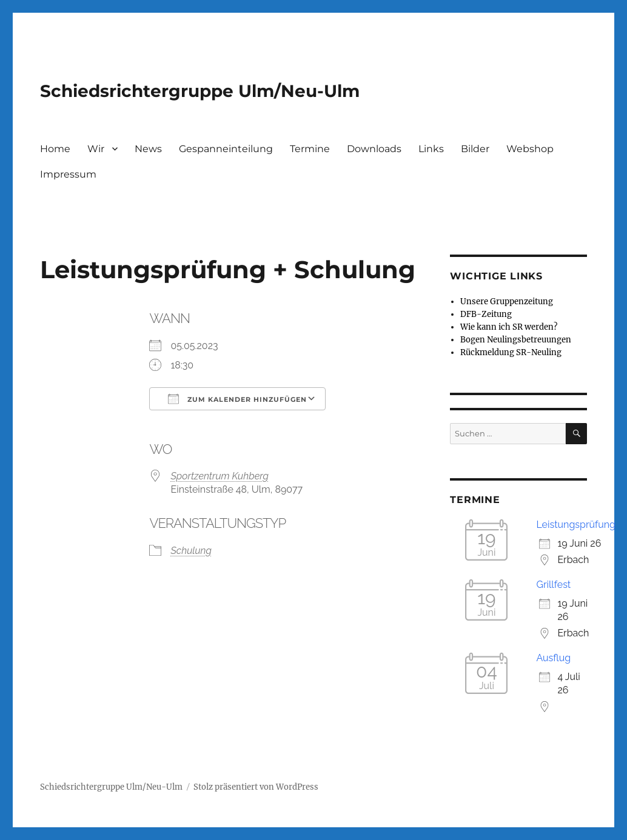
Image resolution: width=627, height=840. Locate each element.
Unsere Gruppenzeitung (507, 302)
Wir (96, 149)
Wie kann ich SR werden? (509, 327)
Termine (310, 149)
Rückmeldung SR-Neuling (511, 352)
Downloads (374, 149)
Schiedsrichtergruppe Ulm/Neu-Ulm (200, 91)
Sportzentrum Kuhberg (220, 476)
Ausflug (553, 658)
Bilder (475, 149)
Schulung (191, 551)
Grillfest (553, 585)
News (148, 149)
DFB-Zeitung (486, 314)
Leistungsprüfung (576, 525)
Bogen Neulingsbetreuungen (516, 340)
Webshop (530, 149)
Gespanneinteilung (226, 149)
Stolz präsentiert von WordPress (256, 787)
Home (55, 149)
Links (431, 149)
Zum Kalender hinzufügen (237, 399)
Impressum (68, 174)
